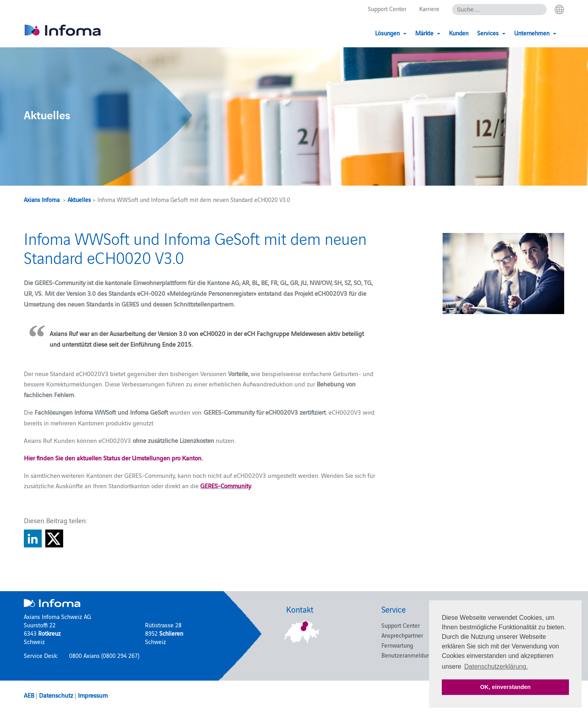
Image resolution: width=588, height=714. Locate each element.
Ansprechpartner (402, 635)
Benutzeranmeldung (407, 655)
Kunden (459, 33)
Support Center (387, 9)
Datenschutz (56, 695)
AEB (29, 695)
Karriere (429, 9)
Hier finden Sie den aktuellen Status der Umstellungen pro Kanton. (113, 458)
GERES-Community (225, 485)
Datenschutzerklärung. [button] (496, 666)
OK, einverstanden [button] (505, 687)
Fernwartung (397, 645)
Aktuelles (79, 199)
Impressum (93, 695)
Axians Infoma (42, 199)
